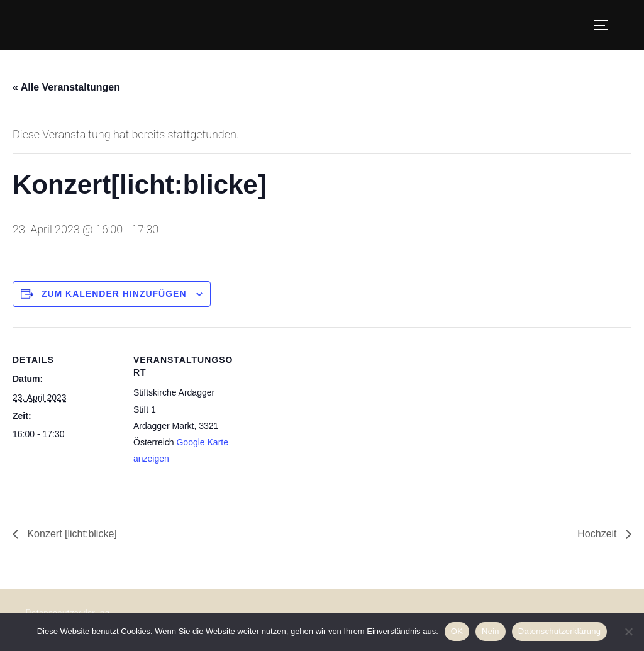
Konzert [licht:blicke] (71, 534)
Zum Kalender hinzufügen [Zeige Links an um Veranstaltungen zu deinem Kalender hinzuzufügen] (114, 294)
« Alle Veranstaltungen (66, 87)
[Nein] (628, 632)
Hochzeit (598, 534)
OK (457, 631)
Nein (491, 631)
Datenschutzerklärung (559, 631)
